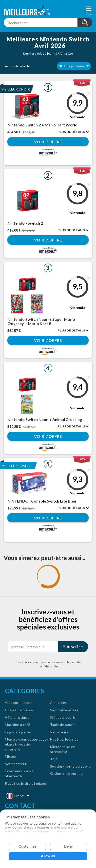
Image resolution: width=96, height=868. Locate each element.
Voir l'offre (48, 142)
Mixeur (11, 756)
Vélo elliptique (17, 717)
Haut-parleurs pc (64, 739)
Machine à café (18, 725)
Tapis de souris (63, 725)
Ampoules (59, 703)
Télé (54, 759)
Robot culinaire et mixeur (26, 783)
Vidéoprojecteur (19, 703)
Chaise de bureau (20, 710)
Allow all (48, 856)
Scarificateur (16, 764)
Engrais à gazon (18, 732)
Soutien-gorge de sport (70, 766)
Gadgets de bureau (67, 773)
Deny (68, 846)
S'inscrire (73, 647)
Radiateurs (59, 732)
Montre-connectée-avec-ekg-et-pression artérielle (26, 744)
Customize (28, 846)
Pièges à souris (63, 717)
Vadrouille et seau (66, 710)
